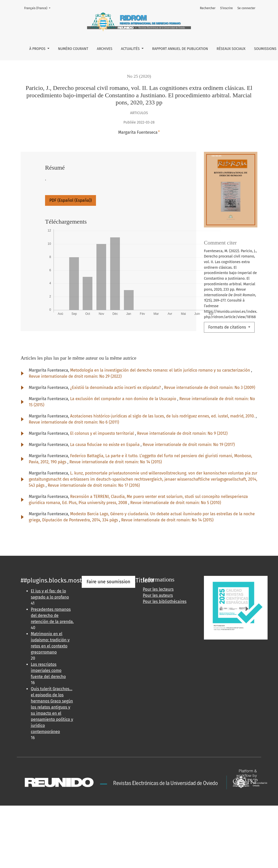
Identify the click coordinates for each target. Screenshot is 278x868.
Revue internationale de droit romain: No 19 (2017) (189, 445)
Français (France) (39, 8)
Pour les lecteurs (158, 589)
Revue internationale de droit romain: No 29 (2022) (75, 376)
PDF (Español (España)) (71, 200)
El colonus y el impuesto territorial (103, 433)
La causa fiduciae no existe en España (106, 445)
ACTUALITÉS (131, 49)
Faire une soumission (108, 582)
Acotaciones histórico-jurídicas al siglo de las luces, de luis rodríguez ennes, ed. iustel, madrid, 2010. (163, 416)
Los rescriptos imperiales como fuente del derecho (48, 670)
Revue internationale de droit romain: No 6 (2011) (74, 422)
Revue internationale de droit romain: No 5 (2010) (176, 503)
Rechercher (208, 8)
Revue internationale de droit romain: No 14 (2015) (116, 462)
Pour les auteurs (158, 595)
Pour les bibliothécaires (165, 601)
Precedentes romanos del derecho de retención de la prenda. (52, 615)
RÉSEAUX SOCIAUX (231, 49)
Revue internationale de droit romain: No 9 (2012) (182, 433)
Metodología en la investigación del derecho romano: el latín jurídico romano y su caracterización (161, 370)
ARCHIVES (105, 49)
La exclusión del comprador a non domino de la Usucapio (124, 399)
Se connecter (246, 8)
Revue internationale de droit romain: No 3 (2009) (210, 388)
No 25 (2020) (139, 76)
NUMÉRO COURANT (73, 49)
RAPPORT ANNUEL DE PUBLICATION (180, 49)
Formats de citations (228, 327)
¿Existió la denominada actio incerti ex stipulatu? (116, 388)
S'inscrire (227, 8)
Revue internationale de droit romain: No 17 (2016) (94, 485)
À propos (38, 49)
